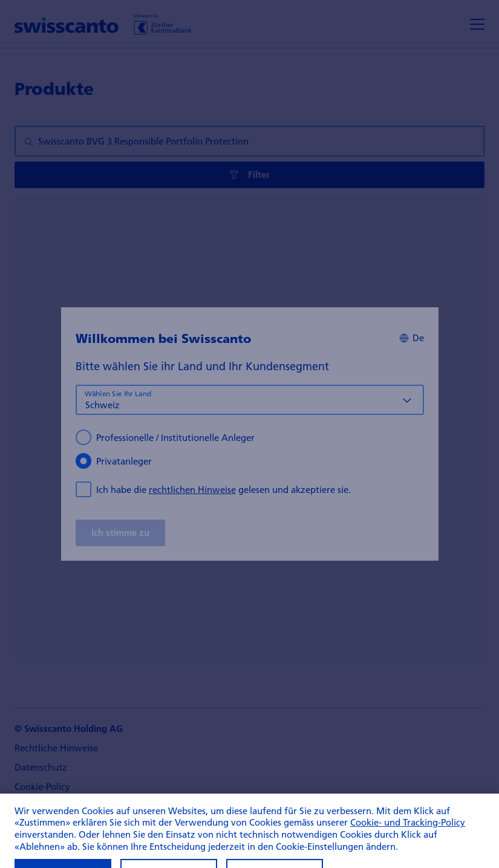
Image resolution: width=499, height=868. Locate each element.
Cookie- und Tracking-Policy (408, 840)
